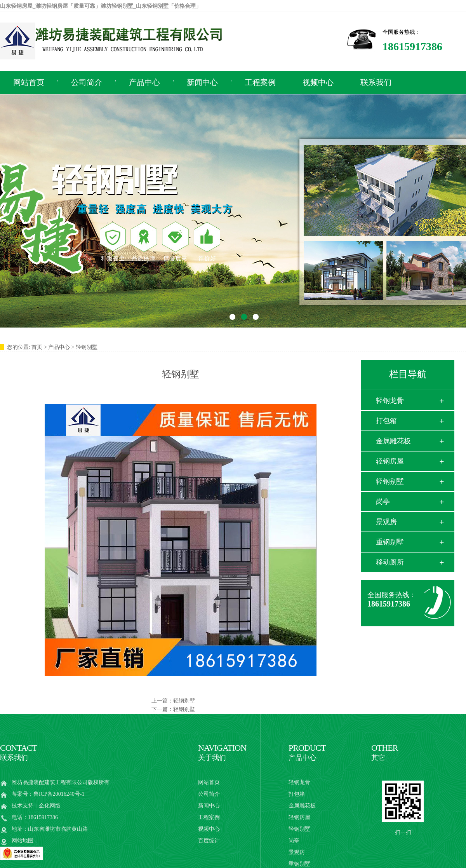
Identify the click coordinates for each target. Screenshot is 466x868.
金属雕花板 (393, 441)
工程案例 (260, 82)
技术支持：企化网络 (36, 806)
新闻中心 (202, 82)
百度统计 (209, 841)
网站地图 (23, 841)
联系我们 (376, 82)
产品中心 (144, 82)
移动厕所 (390, 562)
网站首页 (209, 782)
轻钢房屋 (390, 461)
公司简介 (87, 82)
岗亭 (383, 502)
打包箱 (386, 421)
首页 (37, 347)
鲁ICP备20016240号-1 (59, 794)
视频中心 (318, 82)
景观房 (386, 522)
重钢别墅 (390, 542)
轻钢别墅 (184, 701)
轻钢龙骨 (390, 401)
